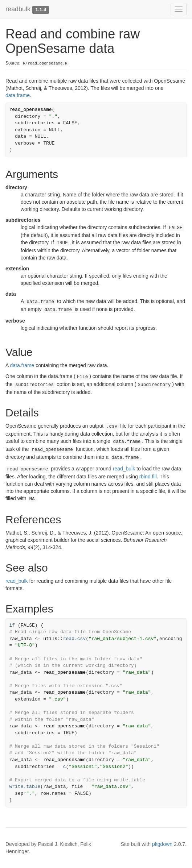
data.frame (18, 95)
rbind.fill (148, 477)
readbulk (18, 9)
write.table (25, 787)
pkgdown (162, 844)
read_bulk (124, 469)
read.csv (74, 639)
